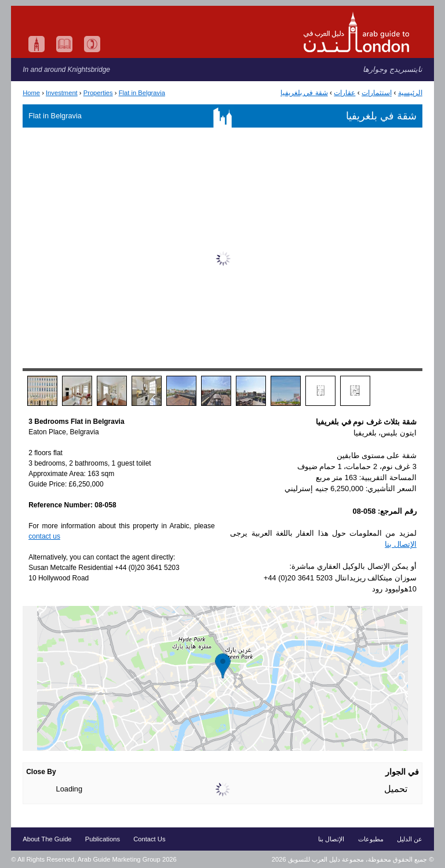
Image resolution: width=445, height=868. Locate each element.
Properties (98, 93)
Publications (103, 839)
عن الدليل (410, 839)
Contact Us (149, 839)
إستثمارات (377, 93)
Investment (62, 93)
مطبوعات (371, 839)
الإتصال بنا (401, 544)
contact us (44, 536)
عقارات (344, 93)
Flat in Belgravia (142, 93)
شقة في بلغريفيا (304, 93)
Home (31, 93)
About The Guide (47, 839)
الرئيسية (410, 93)
